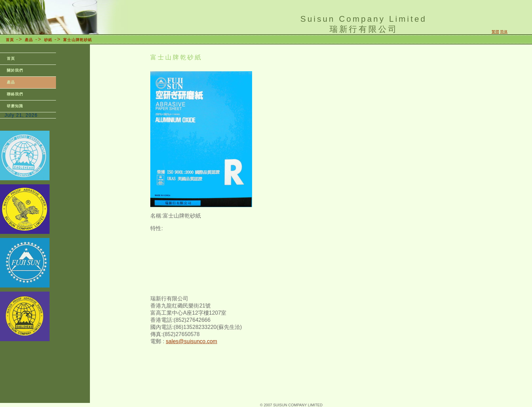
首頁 (10, 40)
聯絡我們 (15, 94)
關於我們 (15, 70)
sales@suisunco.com (192, 341)
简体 (504, 32)
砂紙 (48, 40)
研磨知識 (15, 106)
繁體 (495, 32)
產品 (29, 40)
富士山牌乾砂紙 (78, 40)
